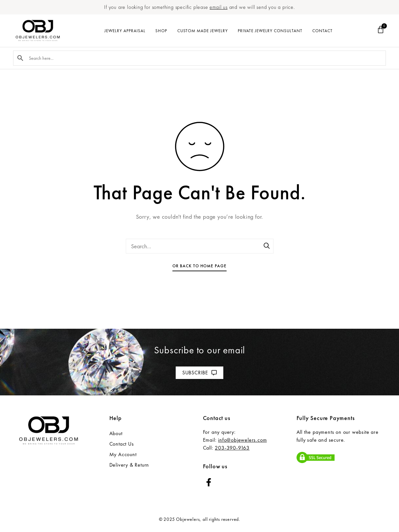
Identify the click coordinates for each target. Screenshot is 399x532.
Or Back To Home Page (199, 266)
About (116, 433)
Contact (322, 31)
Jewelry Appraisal (125, 31)
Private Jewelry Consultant (270, 31)
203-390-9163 (232, 448)
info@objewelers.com (242, 440)
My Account (123, 454)
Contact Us (122, 444)
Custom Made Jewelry (203, 31)
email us (218, 7)
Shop (161, 31)
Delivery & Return (129, 465)
